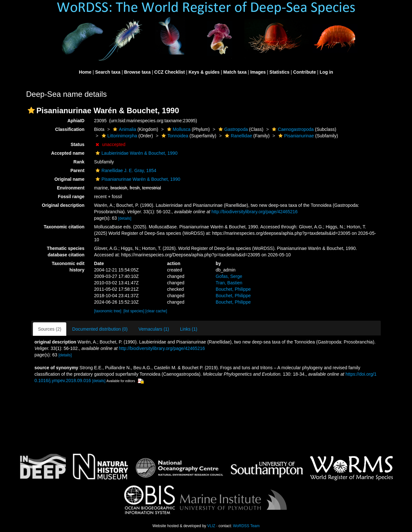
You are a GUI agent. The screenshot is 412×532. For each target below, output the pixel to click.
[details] (125, 218)
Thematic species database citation (66, 252)
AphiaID (76, 121)
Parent (78, 170)
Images (258, 72)
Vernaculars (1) (154, 329)
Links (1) (189, 329)
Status (78, 144)
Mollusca (178, 129)
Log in (326, 72)
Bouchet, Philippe (233, 289)
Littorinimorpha (119, 136)
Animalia (124, 129)
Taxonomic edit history (68, 267)
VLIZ (211, 526)
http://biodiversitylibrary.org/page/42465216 (254, 212)
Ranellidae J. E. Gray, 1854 (125, 170)
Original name (69, 179)
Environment (71, 188)
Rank (79, 162)
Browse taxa (137, 72)
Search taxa (108, 72)
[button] (31, 110)
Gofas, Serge (229, 276)
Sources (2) (50, 329)
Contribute (305, 72)
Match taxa (235, 72)
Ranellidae (238, 136)
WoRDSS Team (246, 526)
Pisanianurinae (295, 136)
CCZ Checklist (169, 72)
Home (85, 72)
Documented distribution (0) (100, 329)
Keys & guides (204, 72)
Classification (70, 129)
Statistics (279, 72)
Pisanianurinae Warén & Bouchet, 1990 (137, 179)
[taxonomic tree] (108, 311)
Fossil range (71, 197)
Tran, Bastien (229, 283)
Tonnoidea (174, 136)
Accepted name (68, 153)
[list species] (134, 311)
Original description (63, 205)
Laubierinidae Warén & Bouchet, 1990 (136, 153)
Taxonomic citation (64, 227)
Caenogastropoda (292, 129)
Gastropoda (232, 129)
